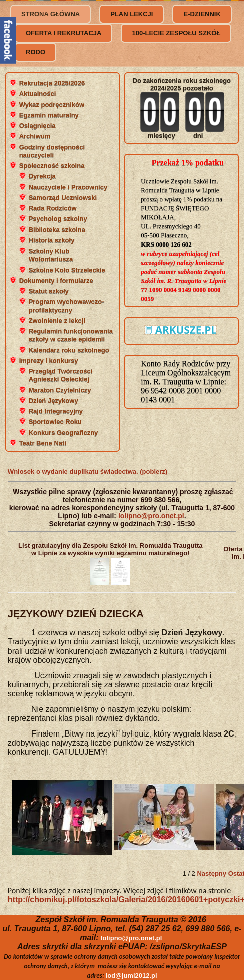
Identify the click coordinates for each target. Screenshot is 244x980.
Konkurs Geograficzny (63, 433)
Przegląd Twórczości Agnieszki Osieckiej (61, 375)
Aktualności (38, 93)
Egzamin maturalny (49, 115)
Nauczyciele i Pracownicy (68, 187)
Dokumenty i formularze (56, 280)
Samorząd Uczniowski (63, 198)
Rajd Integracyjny (56, 411)
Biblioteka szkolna (57, 230)
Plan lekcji (132, 14)
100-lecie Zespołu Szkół (176, 33)
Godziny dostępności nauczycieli (52, 151)
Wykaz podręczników (52, 104)
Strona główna (50, 14)
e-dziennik (202, 14)
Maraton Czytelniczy (60, 390)
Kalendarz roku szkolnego (69, 350)
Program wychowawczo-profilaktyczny (66, 305)
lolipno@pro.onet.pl (151, 516)
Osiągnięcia (37, 126)
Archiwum (35, 136)
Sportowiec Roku (55, 422)
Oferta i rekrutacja (63, 33)
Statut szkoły (49, 291)
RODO (35, 52)
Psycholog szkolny (58, 219)
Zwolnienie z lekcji (57, 320)
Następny (212, 874)
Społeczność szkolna (52, 166)
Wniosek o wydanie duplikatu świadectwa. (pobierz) (87, 472)
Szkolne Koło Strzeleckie (67, 270)
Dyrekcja (42, 176)
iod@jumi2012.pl (132, 976)
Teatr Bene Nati (43, 443)
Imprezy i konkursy (49, 360)
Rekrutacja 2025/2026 (52, 83)
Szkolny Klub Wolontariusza (51, 255)
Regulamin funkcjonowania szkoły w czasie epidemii (71, 335)
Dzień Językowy (53, 401)
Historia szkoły (52, 240)
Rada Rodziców (53, 208)
